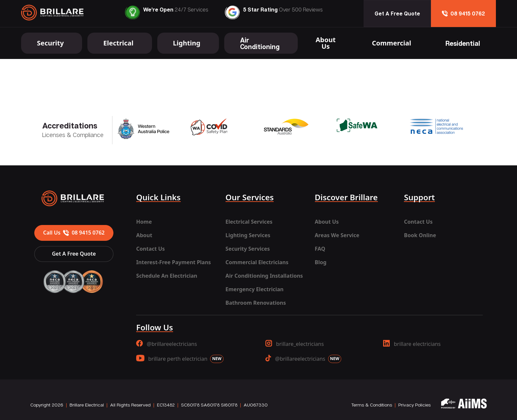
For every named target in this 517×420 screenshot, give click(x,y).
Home (144, 222)
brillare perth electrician (180, 359)
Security (50, 43)
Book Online (420, 235)
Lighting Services (248, 235)
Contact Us (151, 249)
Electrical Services (249, 222)
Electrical (118, 43)
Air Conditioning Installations (264, 276)
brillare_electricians (295, 344)
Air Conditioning (260, 43)
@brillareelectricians (167, 344)
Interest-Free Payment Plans (174, 262)
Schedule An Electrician (167, 276)
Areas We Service (337, 235)
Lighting (187, 43)
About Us (326, 43)
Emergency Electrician (255, 289)
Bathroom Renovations (256, 303)
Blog (321, 262)
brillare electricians (412, 344)
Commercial (392, 43)
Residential (463, 43)
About (144, 235)
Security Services (248, 249)
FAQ (320, 249)
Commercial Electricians (257, 262)
